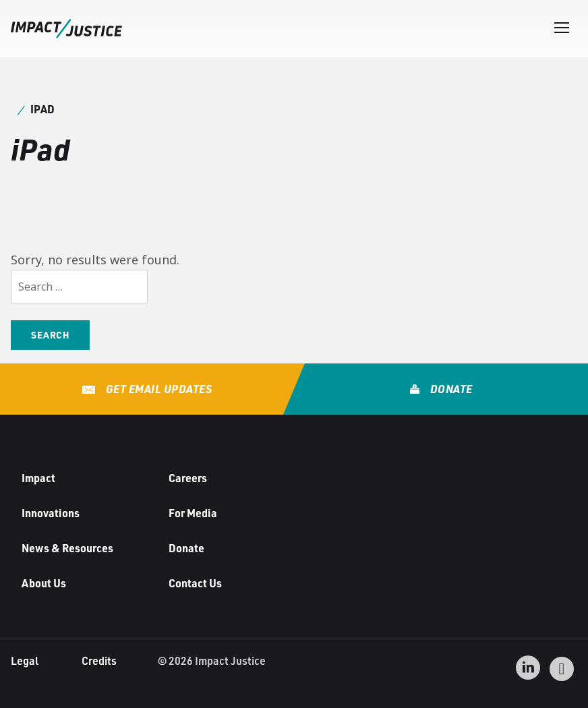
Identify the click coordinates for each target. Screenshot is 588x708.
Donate (450, 389)
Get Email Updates (157, 389)
